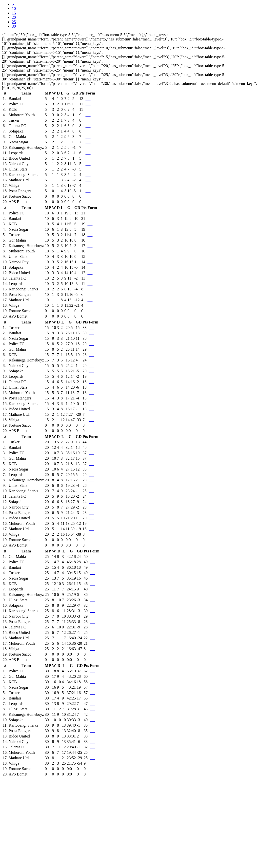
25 (14, 22)
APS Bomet (18, 202)
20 (14, 17)
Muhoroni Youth (22, 115)
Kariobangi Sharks (23, 175)
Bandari (15, 99)
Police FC (17, 104)
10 (14, 9)
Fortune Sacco (20, 196)
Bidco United (19, 158)
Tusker (14, 120)
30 (14, 26)
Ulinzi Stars (18, 169)
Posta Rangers (20, 191)
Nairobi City (19, 164)
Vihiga (14, 185)
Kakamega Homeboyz (26, 147)
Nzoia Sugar (19, 142)
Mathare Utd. (19, 180)
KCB (13, 109)
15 (14, 13)
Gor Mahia (17, 137)
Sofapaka (16, 131)
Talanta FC (17, 126)
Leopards (16, 153)
